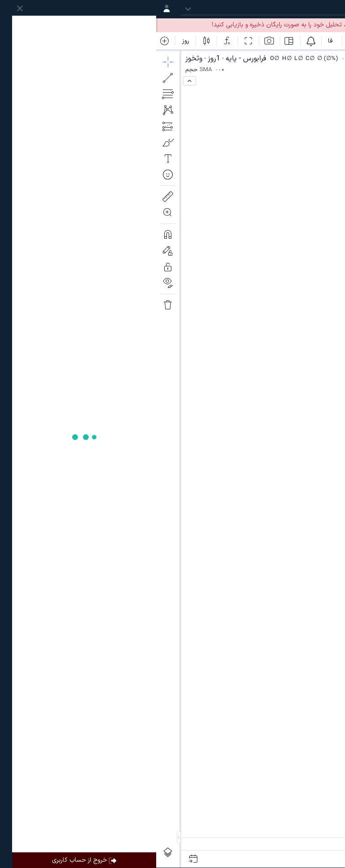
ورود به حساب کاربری (306, 25)
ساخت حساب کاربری (232, 25)
